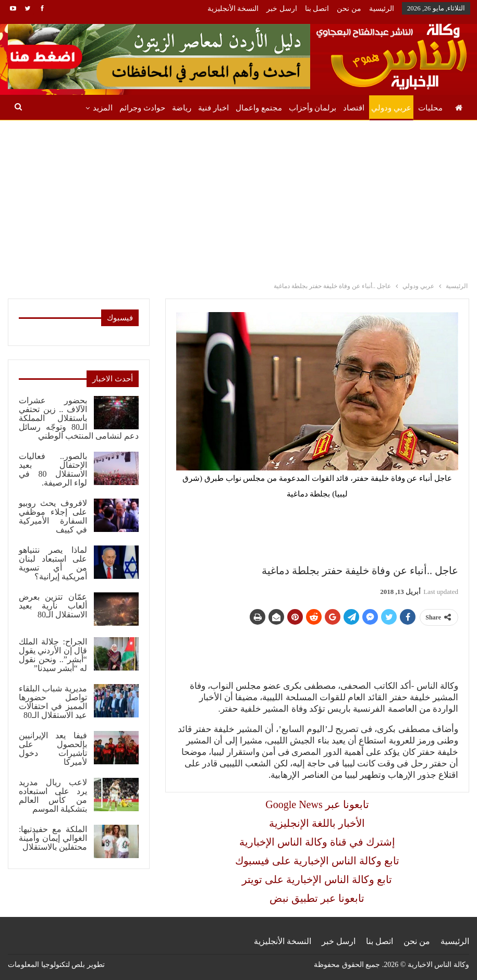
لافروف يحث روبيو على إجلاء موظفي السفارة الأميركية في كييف (53, 516)
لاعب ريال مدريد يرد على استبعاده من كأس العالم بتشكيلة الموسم (53, 796)
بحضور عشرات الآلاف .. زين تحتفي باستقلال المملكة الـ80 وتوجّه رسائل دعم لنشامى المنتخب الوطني (79, 418)
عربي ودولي (391, 108)
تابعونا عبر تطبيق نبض (317, 898)
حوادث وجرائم (142, 108)
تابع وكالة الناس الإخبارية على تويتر (317, 879)
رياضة (182, 108)
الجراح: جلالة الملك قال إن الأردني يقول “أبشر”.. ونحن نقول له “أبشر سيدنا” (53, 655)
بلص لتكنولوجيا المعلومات (46, 965)
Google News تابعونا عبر (317, 804)
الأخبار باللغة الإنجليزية (317, 823)
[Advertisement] (239, 199)
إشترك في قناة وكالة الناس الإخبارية (317, 842)
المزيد (103, 108)
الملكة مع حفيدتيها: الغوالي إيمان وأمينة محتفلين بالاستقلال (53, 838)
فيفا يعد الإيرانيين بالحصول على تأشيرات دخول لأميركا (53, 749)
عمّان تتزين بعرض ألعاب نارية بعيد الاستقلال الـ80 (53, 606)
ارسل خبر (282, 9)
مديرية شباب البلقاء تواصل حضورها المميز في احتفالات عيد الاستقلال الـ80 (53, 702)
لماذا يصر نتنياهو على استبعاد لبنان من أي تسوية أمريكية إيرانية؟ (53, 563)
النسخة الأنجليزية (233, 9)
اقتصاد (354, 108)
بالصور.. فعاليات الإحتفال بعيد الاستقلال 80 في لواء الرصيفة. (53, 469)
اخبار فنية (213, 108)
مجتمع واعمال (259, 108)
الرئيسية (382, 9)
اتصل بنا (317, 9)
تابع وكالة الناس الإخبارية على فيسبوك (317, 861)
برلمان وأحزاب (313, 108)
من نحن (349, 9)
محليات (430, 108)
